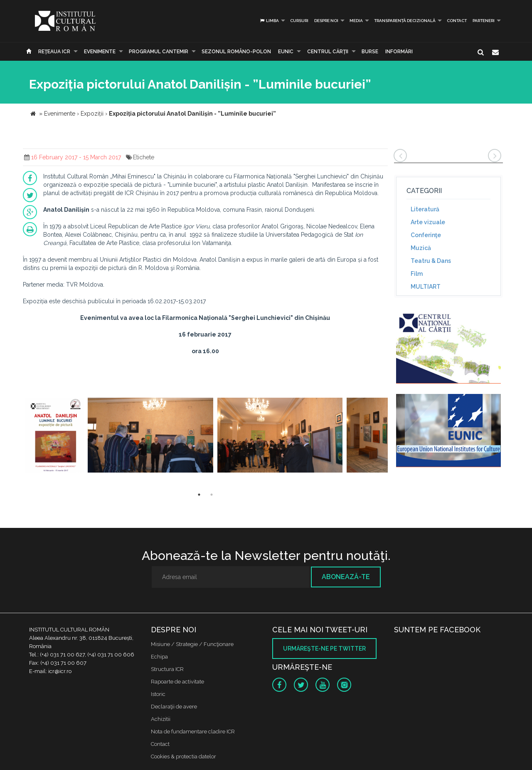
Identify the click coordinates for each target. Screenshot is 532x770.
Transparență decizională (405, 21)
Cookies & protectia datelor (183, 756)
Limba (269, 21)
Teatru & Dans (431, 261)
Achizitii (161, 719)
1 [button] (199, 495)
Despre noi (326, 21)
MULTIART (426, 287)
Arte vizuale (428, 222)
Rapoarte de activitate (177, 682)
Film (417, 274)
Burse (370, 52)
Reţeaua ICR (54, 52)
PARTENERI (484, 21)
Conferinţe (426, 235)
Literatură (425, 209)
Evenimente (100, 52)
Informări (399, 52)
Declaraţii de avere (174, 707)
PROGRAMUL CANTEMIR (159, 52)
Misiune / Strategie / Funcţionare (192, 644)
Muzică (421, 248)
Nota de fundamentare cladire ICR (193, 732)
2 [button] (212, 495)
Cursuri (299, 21)
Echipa (159, 657)
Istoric (158, 694)
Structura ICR (167, 669)
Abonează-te (346, 577)
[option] (54, 436)
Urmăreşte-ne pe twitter (324, 649)
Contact (457, 21)
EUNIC (286, 52)
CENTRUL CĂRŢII (328, 52)
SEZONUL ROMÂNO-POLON (236, 52)
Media (356, 21)
